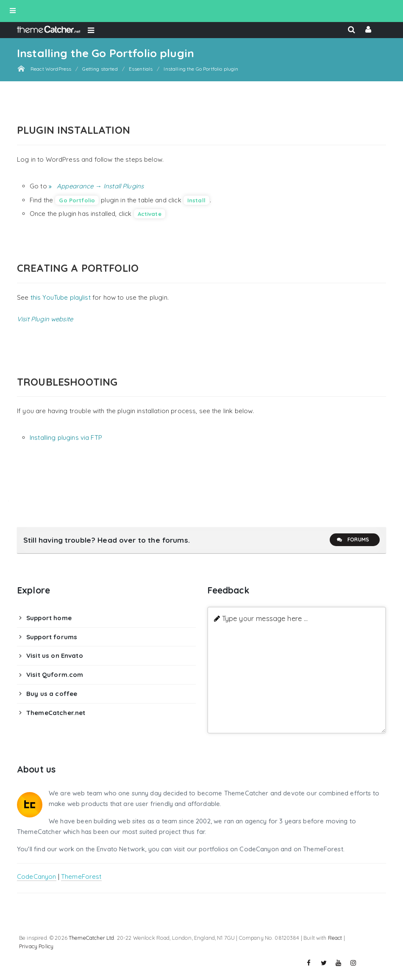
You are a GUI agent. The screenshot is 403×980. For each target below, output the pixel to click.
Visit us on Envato (55, 656)
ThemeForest (81, 876)
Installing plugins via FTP (66, 438)
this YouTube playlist (61, 297)
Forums (353, 540)
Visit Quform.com (55, 675)
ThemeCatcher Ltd (91, 938)
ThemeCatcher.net (56, 713)
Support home (49, 618)
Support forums (52, 637)
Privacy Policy (36, 946)
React (335, 938)
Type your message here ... (265, 618)
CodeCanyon (37, 876)
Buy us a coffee (52, 694)
